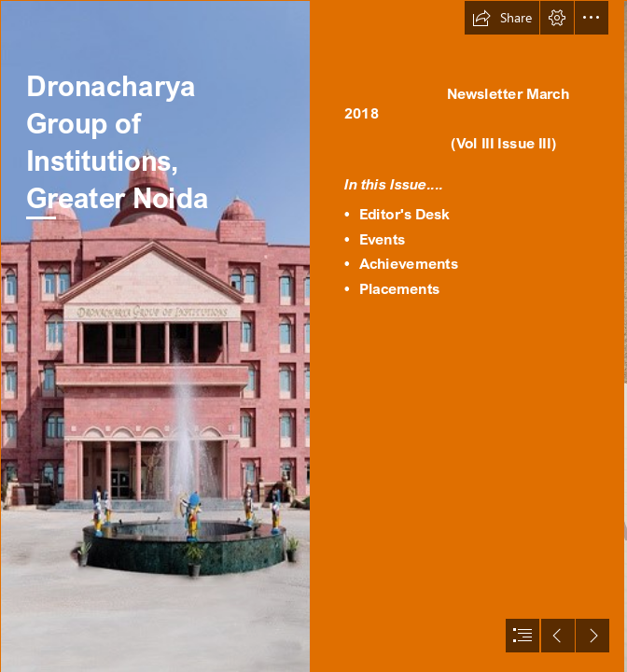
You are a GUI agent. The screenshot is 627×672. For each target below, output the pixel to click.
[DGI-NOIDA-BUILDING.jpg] (155, 336)
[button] (502, 18)
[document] (313, 336)
